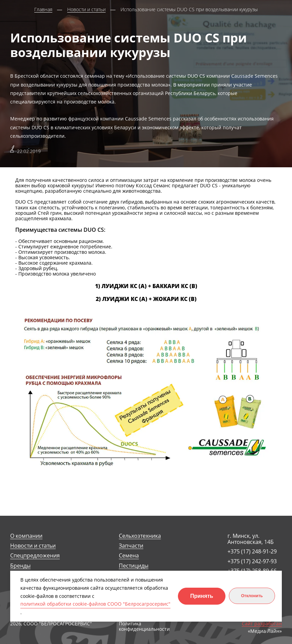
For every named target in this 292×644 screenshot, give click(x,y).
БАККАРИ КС (170, 286)
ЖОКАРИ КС (170, 299)
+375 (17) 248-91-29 (252, 551)
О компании (26, 536)
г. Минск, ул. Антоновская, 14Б (251, 539)
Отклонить (252, 596)
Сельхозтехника (140, 536)
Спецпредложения (35, 556)
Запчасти (131, 546)
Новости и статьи (33, 546)
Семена (129, 556)
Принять (202, 596)
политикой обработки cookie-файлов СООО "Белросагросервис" (95, 604)
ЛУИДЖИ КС (119, 286)
